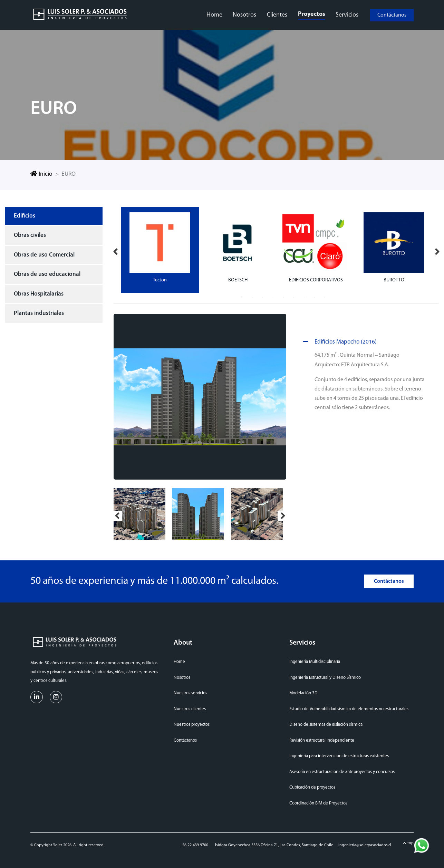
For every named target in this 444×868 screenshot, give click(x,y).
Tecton (160, 278)
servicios (347, 14)
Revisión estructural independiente (322, 739)
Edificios (25, 214)
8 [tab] (315, 297)
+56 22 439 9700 (194, 844)
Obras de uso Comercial (44, 253)
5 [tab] (283, 297)
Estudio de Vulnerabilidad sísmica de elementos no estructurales (349, 707)
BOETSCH (238, 278)
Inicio (41, 173)
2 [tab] (252, 297)
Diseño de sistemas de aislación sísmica (326, 723)
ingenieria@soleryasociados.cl (365, 844)
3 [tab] (263, 297)
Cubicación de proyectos (312, 786)
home (215, 14)
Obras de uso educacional (47, 273)
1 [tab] (242, 297)
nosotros (245, 14)
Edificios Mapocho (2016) (339, 341)
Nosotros (182, 676)
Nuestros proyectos (192, 723)
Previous (115, 248)
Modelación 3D (303, 692)
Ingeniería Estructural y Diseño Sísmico (325, 676)
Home (179, 660)
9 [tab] (325, 297)
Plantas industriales (39, 312)
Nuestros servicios (190, 692)
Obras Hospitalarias (39, 292)
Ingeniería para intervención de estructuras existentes (339, 755)
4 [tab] (273, 297)
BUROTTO (394, 278)
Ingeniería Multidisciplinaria (315, 660)
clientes (277, 14)
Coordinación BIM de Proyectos (318, 802)
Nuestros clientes (190, 707)
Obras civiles (30, 234)
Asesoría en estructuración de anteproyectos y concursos (342, 770)
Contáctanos (392, 14)
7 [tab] (304, 297)
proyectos (311, 14)
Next (437, 248)
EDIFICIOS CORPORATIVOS (316, 278)
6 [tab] (294, 297)
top (411, 842)
